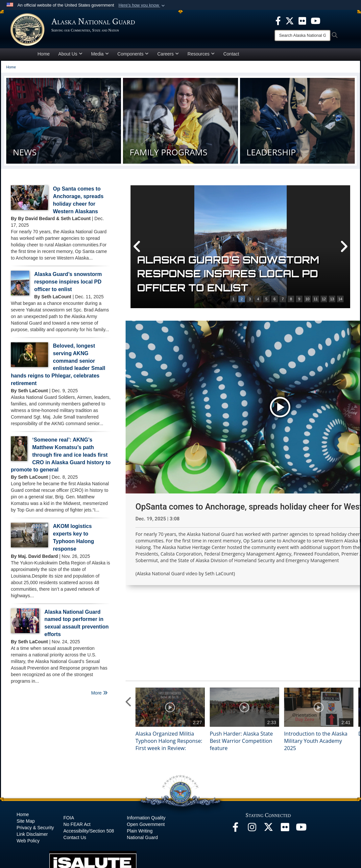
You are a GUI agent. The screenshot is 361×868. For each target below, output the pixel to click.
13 (332, 299)
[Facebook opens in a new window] (235, 765)
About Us (70, 54)
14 (340, 299)
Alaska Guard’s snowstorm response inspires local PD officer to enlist (68, 282)
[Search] (302, 35)
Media (100, 54)
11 (316, 299)
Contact (231, 54)
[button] (142, 5)
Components (133, 54)
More (99, 693)
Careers (168, 54)
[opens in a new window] (278, 20)
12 (324, 299)
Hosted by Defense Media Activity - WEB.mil (138, 850)
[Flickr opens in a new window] (285, 765)
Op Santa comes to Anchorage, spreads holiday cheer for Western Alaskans (237, 274)
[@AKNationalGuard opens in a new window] (268, 765)
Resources (201, 54)
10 (307, 299)
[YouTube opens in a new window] (301, 765)
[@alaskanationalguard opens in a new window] (252, 765)
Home (44, 54)
